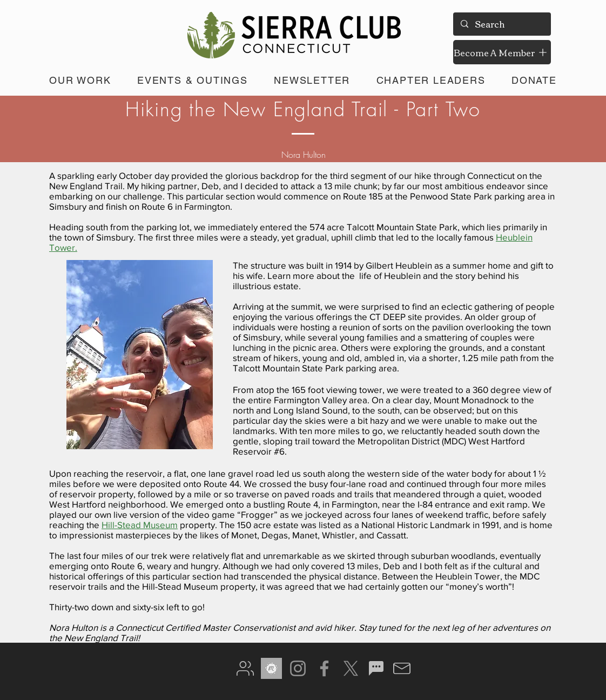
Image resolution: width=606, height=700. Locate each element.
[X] (351, 668)
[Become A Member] (502, 52)
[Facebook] (324, 668)
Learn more (291, 275)
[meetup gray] (271, 668)
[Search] (501, 24)
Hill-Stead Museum (140, 525)
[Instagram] (298, 668)
